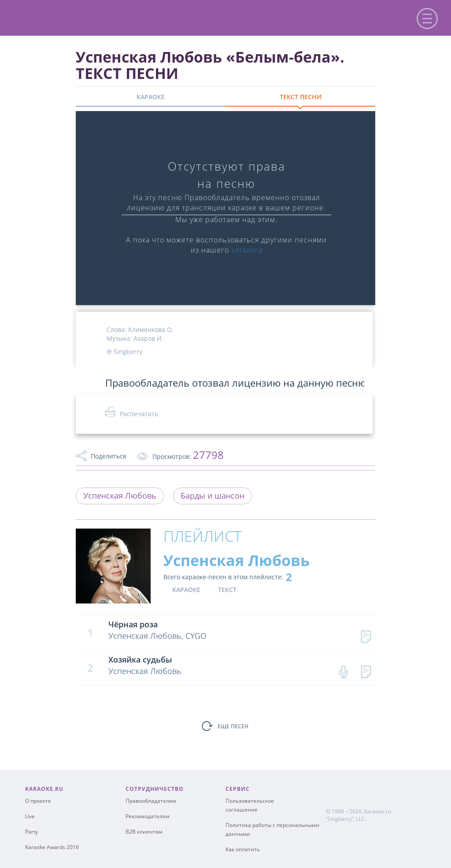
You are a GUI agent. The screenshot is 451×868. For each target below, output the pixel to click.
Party (31, 832)
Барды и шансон (213, 495)
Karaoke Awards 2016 (52, 847)
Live (30, 816)
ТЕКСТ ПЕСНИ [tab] (301, 97)
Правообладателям (151, 801)
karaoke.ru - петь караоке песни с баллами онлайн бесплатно (80, 17)
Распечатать (139, 414)
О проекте (38, 801)
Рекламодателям (148, 816)
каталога (247, 250)
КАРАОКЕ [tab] (151, 97)
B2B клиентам (144, 832)
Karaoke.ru (378, 811)
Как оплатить (243, 849)
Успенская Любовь (120, 495)
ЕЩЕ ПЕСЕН (233, 726)
